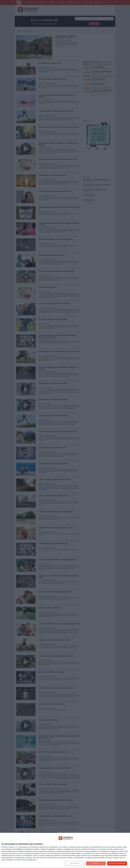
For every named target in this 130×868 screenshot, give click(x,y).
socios (17, 847)
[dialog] (65, 850)
